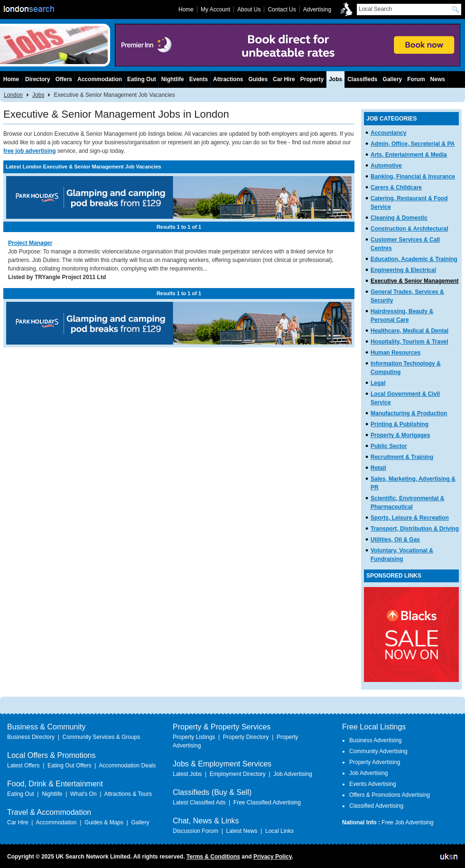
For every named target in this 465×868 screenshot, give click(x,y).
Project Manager (30, 243)
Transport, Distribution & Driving (415, 529)
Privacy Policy (273, 857)
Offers (64, 79)
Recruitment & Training (402, 457)
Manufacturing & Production (409, 413)
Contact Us (282, 9)
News (438, 79)
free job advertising (30, 151)
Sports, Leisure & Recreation (410, 518)
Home (11, 79)
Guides (258, 79)
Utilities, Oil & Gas (395, 540)
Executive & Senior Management (414, 281)
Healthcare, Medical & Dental (409, 331)
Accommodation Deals (127, 765)
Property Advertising (375, 762)
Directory (38, 79)
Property (312, 79)
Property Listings (194, 737)
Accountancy (388, 133)
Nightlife (173, 79)
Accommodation (100, 79)
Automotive (386, 166)
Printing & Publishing (400, 424)
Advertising (317, 9)
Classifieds (362, 79)
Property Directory (246, 737)
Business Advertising (376, 740)
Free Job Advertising (407, 822)
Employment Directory (238, 774)
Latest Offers (23, 765)
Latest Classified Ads (199, 803)
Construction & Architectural (409, 229)
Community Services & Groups (101, 737)
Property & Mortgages (400, 435)
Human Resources (395, 353)
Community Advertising (378, 751)
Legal (378, 383)
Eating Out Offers (70, 765)
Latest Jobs (187, 774)
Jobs (38, 95)
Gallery (393, 79)
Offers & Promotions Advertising (390, 795)
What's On (84, 794)
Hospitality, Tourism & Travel (409, 342)
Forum (416, 79)
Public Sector (389, 446)
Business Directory (31, 737)
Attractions (228, 79)
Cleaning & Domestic (399, 218)
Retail (378, 468)
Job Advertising (293, 774)
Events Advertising (373, 784)
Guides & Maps (104, 822)
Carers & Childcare (396, 187)
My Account (215, 9)
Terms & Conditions (213, 857)
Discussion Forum (195, 831)
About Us (249, 9)
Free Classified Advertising (267, 803)
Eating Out (142, 79)
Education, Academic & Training (414, 259)
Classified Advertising (376, 806)
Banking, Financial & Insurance (413, 177)
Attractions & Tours (128, 794)
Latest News (242, 831)
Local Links (279, 831)
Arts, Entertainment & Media (409, 155)
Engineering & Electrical (403, 270)
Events (199, 79)
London (13, 95)
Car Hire (284, 79)
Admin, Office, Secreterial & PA (413, 144)
